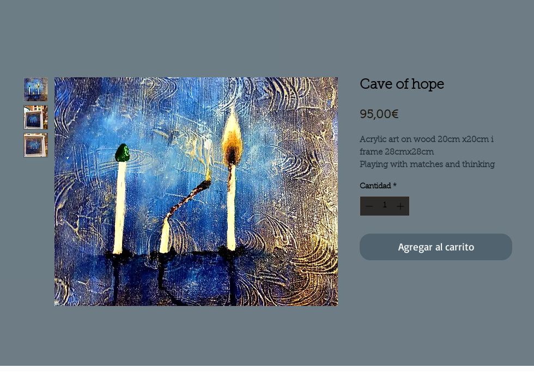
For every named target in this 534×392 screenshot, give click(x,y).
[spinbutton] (385, 206)
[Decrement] (368, 206)
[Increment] (401, 206)
